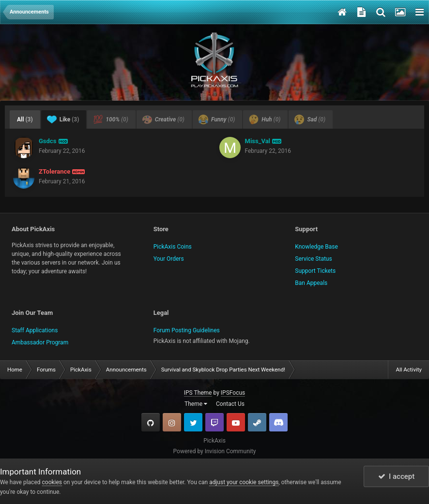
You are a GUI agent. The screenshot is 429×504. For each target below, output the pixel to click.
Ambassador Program (40, 342)
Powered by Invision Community (215, 451)
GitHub (151, 422)
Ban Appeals (311, 283)
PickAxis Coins (173, 247)
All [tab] (25, 119)
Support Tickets (315, 271)
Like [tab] (63, 119)
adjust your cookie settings (244, 482)
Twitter (193, 422)
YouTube (236, 422)
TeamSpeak (278, 422)
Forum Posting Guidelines (187, 330)
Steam (257, 422)
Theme (196, 404)
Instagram (172, 422)
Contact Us (230, 404)
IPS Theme (198, 393)
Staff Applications (35, 330)
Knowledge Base (316, 247)
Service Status (313, 259)
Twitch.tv (214, 422)
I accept (397, 476)
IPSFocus (233, 393)
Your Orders (169, 259)
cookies (52, 482)
